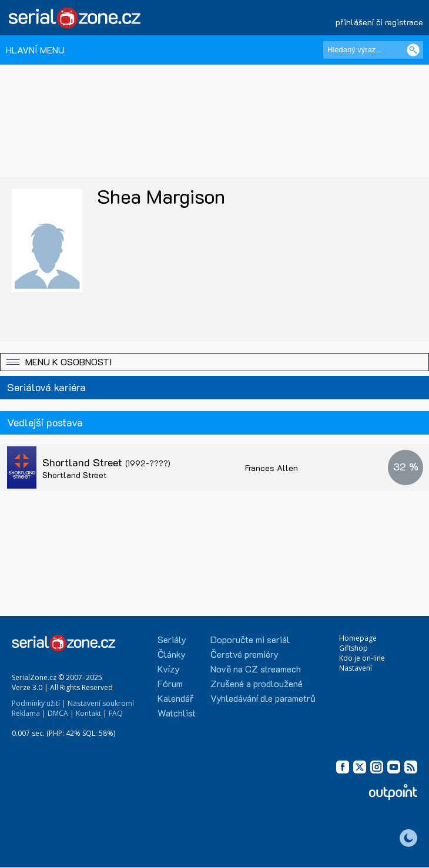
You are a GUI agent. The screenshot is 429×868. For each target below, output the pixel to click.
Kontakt (88, 713)
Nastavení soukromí (101, 703)
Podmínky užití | (39, 703)
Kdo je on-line (362, 658)
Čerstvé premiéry (244, 654)
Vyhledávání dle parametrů (263, 698)
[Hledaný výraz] (373, 50)
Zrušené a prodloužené (257, 683)
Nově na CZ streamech (256, 669)
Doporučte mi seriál (250, 639)
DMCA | (61, 713)
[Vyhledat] (413, 50)
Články (172, 654)
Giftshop (353, 648)
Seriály (172, 639)
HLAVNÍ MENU (35, 50)
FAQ (116, 713)
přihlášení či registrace (379, 22)
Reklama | (29, 713)
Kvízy (169, 669)
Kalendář (175, 698)
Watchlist (177, 713)
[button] (214, 362)
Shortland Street (106, 462)
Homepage (358, 638)
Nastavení (356, 668)
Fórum (170, 683)
